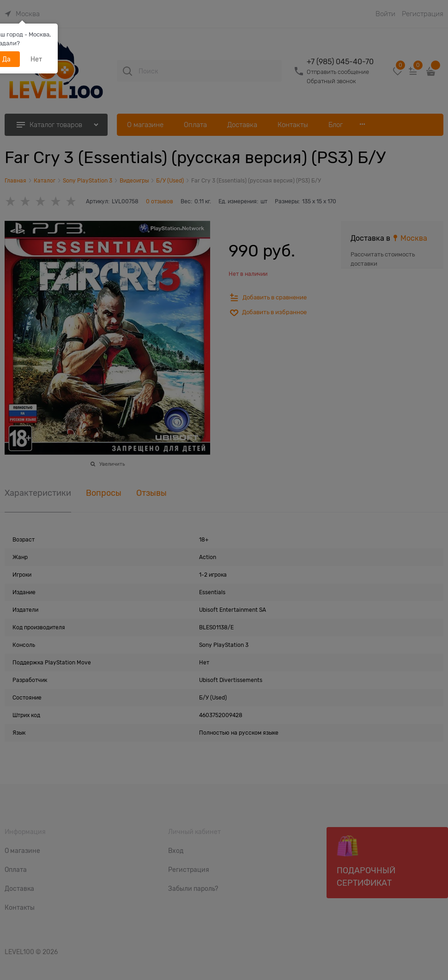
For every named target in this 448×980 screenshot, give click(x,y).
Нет (36, 59)
